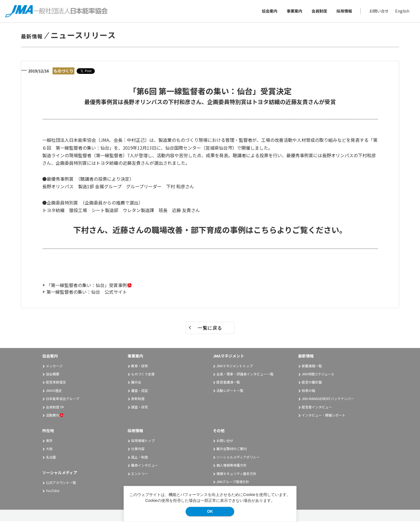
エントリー (140, 474)
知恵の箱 (308, 391)
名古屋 (51, 458)
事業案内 (294, 11)
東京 (49, 441)
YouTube (53, 492)
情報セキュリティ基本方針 (236, 474)
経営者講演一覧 (228, 383)
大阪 (49, 450)
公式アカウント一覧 (61, 483)
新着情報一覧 (312, 367)
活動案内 (55, 416)
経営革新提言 (56, 383)
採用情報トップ (143, 441)
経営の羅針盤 (312, 383)
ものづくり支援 (143, 375)
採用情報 (344, 11)
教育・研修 (140, 367)
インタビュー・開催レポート (324, 416)
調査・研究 (140, 408)
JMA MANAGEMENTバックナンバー (328, 399)
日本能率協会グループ (62, 399)
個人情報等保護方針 (232, 466)
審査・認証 (140, 391)
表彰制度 (138, 399)
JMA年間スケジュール (318, 375)
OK (210, 511)
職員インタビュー (145, 466)
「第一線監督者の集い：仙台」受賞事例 (87, 286)
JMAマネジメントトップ (235, 367)
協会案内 (269, 11)
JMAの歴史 (54, 391)
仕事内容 (138, 450)
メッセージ (54, 367)
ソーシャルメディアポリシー (238, 458)
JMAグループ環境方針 (233, 482)
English (402, 11)
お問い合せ (378, 11)
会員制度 (319, 11)
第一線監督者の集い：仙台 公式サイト (87, 293)
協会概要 (53, 375)
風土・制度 (140, 458)
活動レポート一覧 (230, 391)
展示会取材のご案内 (232, 450)
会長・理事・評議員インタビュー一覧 (245, 375)
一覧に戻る (210, 329)
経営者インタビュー (317, 408)
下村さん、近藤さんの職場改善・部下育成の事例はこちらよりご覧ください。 (210, 231)
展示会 (136, 383)
